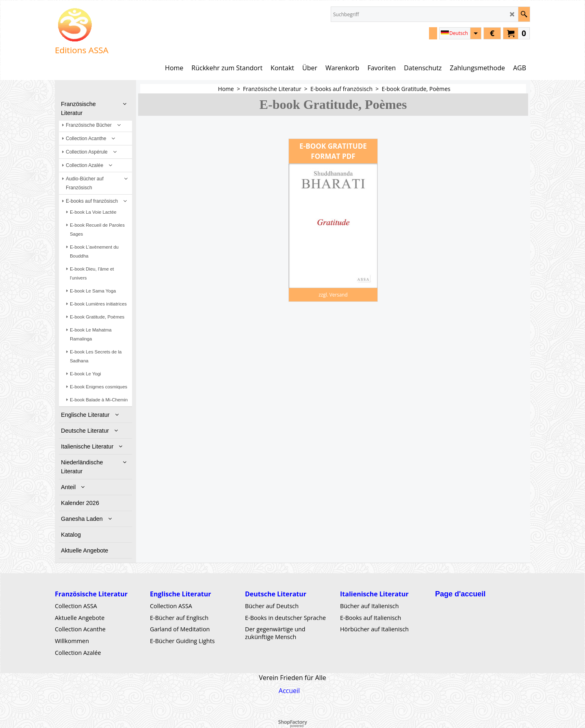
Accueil (289, 691)
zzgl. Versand (333, 295)
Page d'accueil (460, 594)
